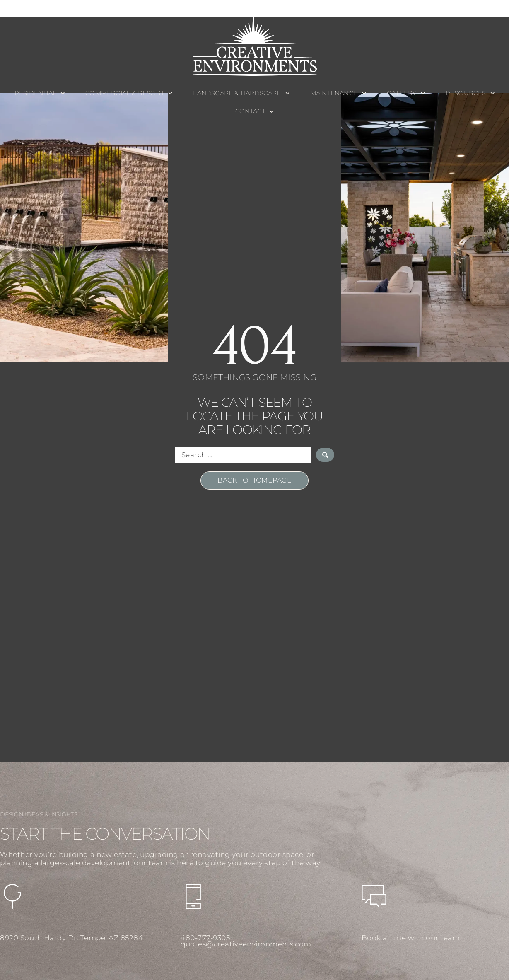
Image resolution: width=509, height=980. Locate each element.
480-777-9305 (205, 938)
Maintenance (338, 93)
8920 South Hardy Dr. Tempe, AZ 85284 (71, 938)
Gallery (406, 93)
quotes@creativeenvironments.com (246, 944)
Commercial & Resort (129, 93)
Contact (254, 112)
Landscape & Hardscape (241, 93)
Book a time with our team (411, 938)
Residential (40, 93)
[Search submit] (325, 455)
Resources (470, 93)
